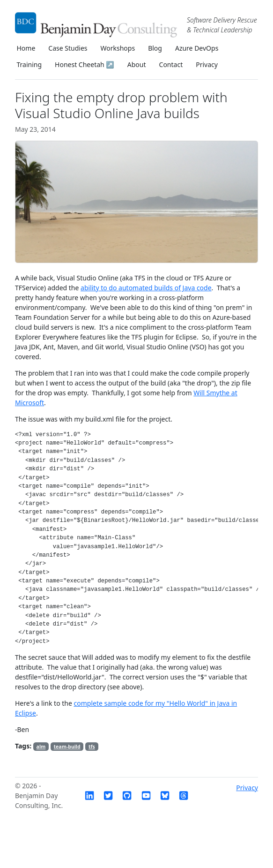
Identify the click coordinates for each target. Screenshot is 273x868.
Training (30, 64)
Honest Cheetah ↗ (85, 64)
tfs (92, 747)
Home (26, 48)
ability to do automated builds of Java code (146, 288)
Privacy (207, 64)
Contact (171, 64)
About (137, 64)
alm (41, 747)
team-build (67, 747)
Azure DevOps (197, 48)
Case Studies (68, 48)
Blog (155, 48)
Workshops (118, 48)
